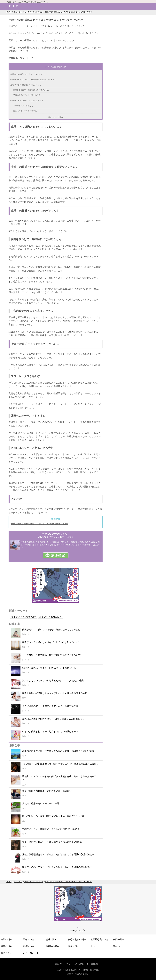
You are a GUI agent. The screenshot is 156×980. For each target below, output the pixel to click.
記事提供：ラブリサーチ (21, 58)
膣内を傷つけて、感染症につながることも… (31, 90)
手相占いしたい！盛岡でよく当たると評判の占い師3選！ (51, 829)
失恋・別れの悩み (77, 939)
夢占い (116, 946)
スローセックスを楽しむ (23, 106)
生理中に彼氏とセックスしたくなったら (27, 100)
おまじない (6, 953)
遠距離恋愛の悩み (99, 939)
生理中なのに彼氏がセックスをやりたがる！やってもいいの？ (69, 12)
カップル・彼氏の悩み (51, 617)
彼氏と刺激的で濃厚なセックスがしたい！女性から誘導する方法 (40, 524)
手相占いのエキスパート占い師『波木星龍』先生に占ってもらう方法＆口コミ (60, 778)
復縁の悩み (51, 939)
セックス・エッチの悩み (34, 12)
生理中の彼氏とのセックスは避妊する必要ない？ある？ (33, 79)
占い (93, 946)
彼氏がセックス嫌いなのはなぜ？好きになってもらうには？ (52, 629)
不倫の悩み (29, 939)
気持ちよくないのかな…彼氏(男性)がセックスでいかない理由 (53, 680)
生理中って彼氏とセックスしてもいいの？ (28, 74)
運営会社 (95, 964)
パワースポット (31, 953)
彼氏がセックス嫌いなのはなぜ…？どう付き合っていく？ (51, 642)
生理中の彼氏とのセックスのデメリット (27, 85)
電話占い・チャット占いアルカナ (72, 964)
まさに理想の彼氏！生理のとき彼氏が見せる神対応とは (50, 706)
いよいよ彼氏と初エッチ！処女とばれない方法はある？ (50, 731)
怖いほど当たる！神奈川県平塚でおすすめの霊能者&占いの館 (53, 816)
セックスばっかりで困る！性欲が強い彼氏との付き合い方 (51, 655)
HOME (9, 12)
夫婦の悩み (119, 939)
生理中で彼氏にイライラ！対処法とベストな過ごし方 (49, 668)
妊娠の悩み (29, 946)
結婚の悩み (6, 939)
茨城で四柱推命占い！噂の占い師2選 (41, 803)
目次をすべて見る (56, 117)
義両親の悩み (52, 946)
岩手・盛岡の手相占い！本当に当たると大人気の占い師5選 (52, 842)
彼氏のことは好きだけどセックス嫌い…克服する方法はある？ (53, 719)
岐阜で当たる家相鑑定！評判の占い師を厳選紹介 (47, 791)
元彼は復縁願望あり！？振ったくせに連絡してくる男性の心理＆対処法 (58, 854)
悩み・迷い (18, 12)
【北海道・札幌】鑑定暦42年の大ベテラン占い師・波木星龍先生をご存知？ (60, 764)
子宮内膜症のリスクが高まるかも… (28, 95)
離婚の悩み (6, 946)
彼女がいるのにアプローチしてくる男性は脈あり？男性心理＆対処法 (57, 867)
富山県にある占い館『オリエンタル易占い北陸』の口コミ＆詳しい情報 (58, 751)
